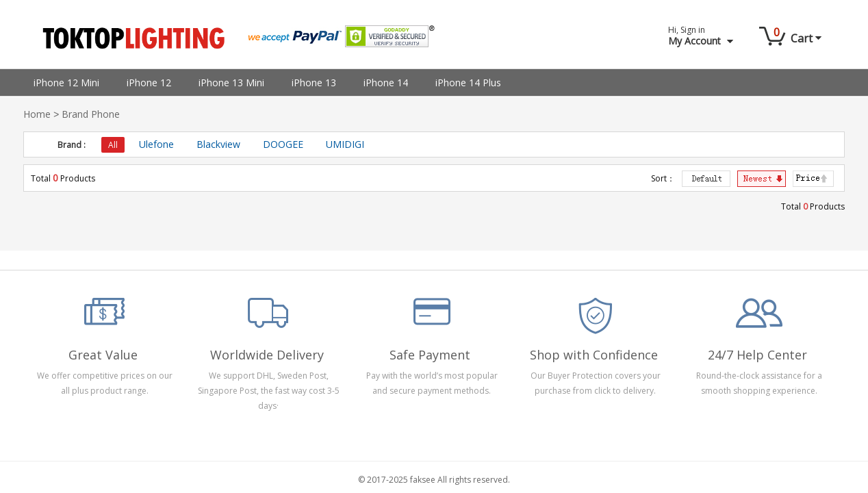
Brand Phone (91, 114)
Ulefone (156, 144)
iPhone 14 (386, 83)
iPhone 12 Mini (66, 83)
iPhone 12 (149, 83)
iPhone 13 (314, 83)
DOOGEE (283, 144)
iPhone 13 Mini (231, 83)
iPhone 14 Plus (468, 83)
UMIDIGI (345, 144)
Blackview (218, 144)
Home (37, 114)
